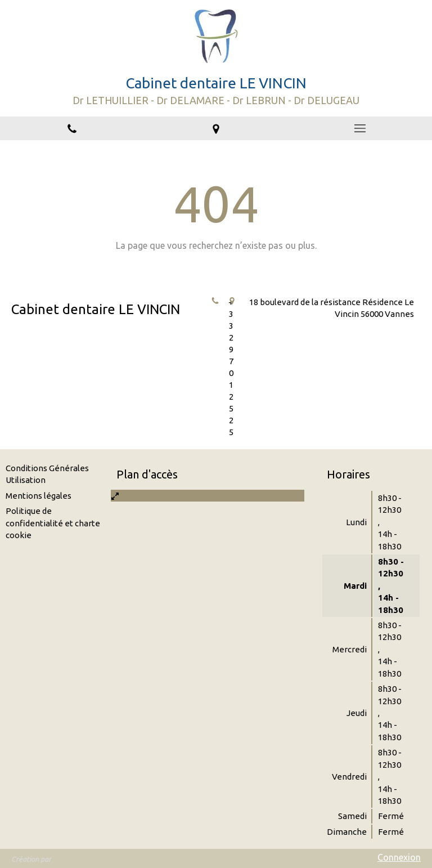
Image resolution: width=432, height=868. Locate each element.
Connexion (399, 857)
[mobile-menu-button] (360, 128)
